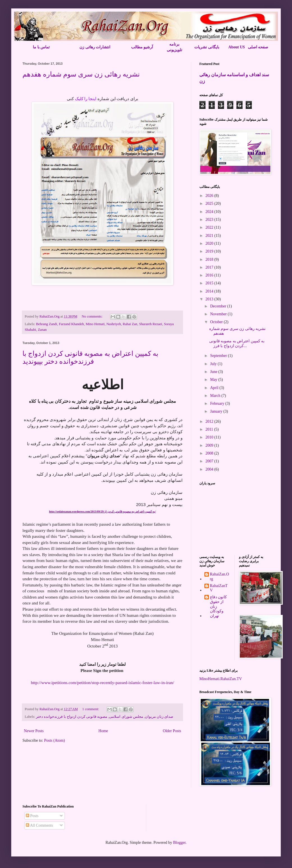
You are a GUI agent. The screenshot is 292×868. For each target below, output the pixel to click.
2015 (210, 283)
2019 (210, 251)
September (219, 356)
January (217, 411)
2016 (210, 275)
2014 (210, 291)
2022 (210, 227)
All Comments (39, 825)
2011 (210, 429)
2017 (210, 267)
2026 (210, 196)
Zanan (42, 330)
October (217, 322)
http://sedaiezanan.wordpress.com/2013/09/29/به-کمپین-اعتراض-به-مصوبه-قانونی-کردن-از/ (103, 511)
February (218, 403)
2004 (210, 469)
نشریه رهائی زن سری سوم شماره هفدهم (81, 74)
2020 (210, 243)
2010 (210, 437)
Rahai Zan (130, 324)
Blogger (179, 843)
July (214, 364)
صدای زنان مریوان (159, 717)
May (214, 380)
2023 (210, 220)
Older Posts (172, 731)
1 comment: (91, 709)
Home (103, 731)
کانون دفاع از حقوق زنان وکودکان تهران (219, 606)
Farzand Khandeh (71, 324)
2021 (210, 236)
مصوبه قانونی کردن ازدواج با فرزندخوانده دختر (72, 717)
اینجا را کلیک (86, 99)
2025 (210, 203)
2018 (210, 259)
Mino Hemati (95, 324)
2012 (210, 421)
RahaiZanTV (219, 588)
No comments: (93, 316)
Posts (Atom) (54, 740)
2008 (210, 453)
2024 (210, 212)
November (219, 314)
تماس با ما (41, 47)
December (219, 306)
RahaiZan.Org (220, 577)
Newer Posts (34, 731)
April (215, 388)
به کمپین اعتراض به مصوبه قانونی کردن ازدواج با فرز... (237, 343)
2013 (210, 299)
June (214, 372)
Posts (32, 816)
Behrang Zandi (46, 324)
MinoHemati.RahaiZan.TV (221, 679)
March (216, 396)
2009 (210, 445)
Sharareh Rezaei (150, 324)
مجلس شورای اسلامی (126, 717)
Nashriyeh (114, 324)
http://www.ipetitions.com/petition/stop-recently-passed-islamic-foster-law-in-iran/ (102, 683)
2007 (210, 461)
